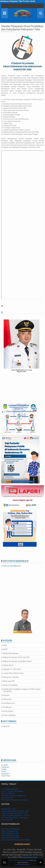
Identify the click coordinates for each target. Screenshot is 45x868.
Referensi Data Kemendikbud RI (14, 796)
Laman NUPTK (7, 820)
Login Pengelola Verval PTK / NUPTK (16, 815)
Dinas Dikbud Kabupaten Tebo (19, 860)
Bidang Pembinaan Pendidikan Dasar (17, 661)
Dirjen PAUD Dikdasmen (10, 829)
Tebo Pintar (6, 776)
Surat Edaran (8, 711)
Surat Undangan (9, 715)
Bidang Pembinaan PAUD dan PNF (16, 657)
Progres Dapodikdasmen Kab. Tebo (15, 811)
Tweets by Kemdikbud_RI (11, 566)
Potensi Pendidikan (10, 685)
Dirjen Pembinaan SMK (10, 838)
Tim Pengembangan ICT (22, 865)
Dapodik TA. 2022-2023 (12, 669)
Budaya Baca (8, 665)
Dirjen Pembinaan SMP (10, 833)
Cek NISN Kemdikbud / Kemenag (14, 818)
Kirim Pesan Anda (30, 857)
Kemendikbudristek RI (10, 789)
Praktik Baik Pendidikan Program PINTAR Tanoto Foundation (22, 690)
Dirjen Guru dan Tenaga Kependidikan (16, 840)
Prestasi (6, 695)
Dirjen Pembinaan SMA (10, 835)
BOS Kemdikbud (7, 793)
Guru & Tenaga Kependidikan (12, 791)
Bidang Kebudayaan (11, 653)
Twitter (4, 769)
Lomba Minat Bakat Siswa (13, 673)
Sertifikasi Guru (9, 703)
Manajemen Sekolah (11, 677)
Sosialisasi (7, 707)
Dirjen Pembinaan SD (9, 831)
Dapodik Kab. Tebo (8, 809)
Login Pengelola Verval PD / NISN (14, 813)
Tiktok (4, 771)
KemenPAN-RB (7, 798)
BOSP (5, 649)
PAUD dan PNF (9, 681)
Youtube (4, 765)
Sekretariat (7, 699)
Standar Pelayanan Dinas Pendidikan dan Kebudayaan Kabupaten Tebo (22, 28)
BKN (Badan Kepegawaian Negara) (15, 800)
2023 (5, 645)
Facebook (5, 767)
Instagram (5, 774)
